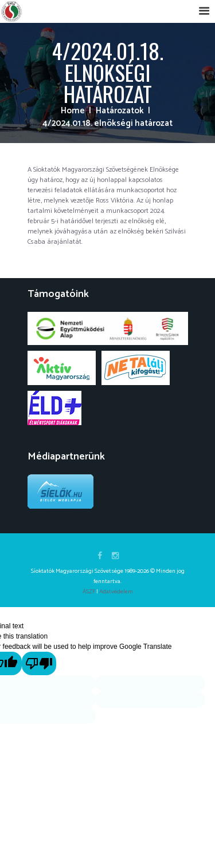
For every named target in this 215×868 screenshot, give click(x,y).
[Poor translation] (39, 664)
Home (73, 111)
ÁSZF (89, 592)
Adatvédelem (116, 592)
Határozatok (120, 111)
